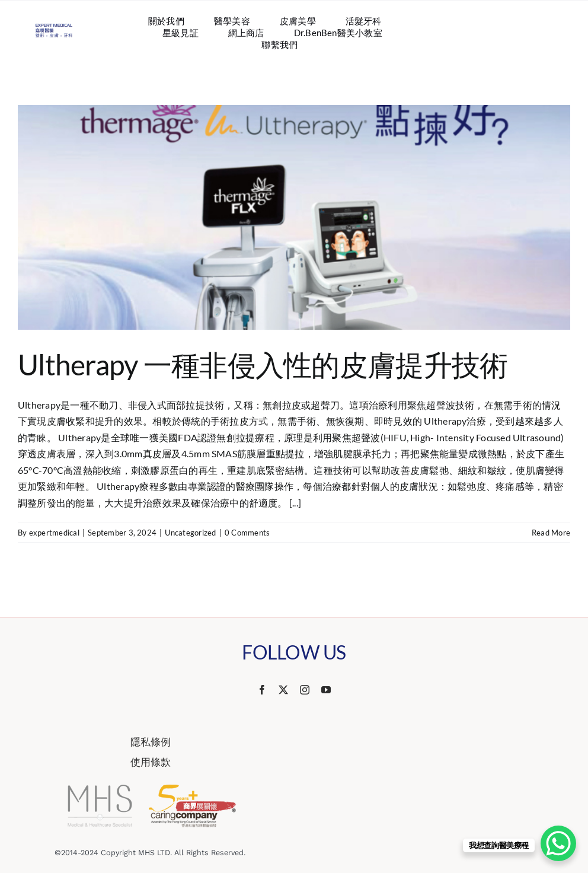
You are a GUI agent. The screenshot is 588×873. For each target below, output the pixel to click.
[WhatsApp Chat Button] (558, 843)
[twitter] (283, 690)
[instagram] (305, 690)
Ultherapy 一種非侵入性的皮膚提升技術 (263, 364)
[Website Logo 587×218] (54, 28)
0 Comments (247, 533)
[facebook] (262, 690)
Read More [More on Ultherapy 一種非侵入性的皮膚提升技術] (551, 533)
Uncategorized (190, 533)
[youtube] (326, 690)
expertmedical (54, 533)
